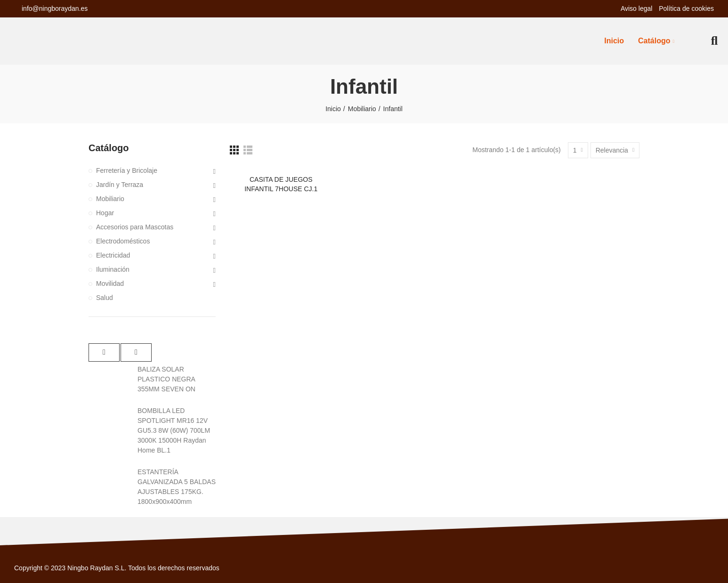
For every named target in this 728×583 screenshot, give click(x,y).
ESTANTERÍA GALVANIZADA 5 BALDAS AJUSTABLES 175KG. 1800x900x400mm (177, 487)
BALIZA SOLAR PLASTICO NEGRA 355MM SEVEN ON (166, 379)
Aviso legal (637, 8)
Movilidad (110, 283)
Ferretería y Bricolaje (127, 170)
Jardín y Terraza (120, 185)
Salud (105, 298)
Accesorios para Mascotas (135, 227)
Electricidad (113, 255)
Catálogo (109, 148)
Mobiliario (110, 199)
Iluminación (113, 269)
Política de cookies (686, 8)
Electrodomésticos (123, 241)
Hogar (105, 213)
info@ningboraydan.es (55, 8)
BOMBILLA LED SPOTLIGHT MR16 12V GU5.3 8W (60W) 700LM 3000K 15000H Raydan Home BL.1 (174, 430)
